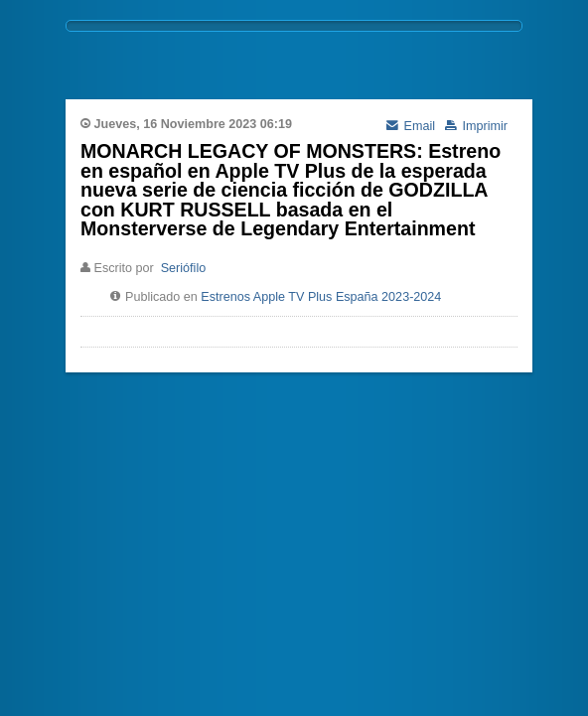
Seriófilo (184, 268)
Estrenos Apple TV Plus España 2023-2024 (321, 297)
